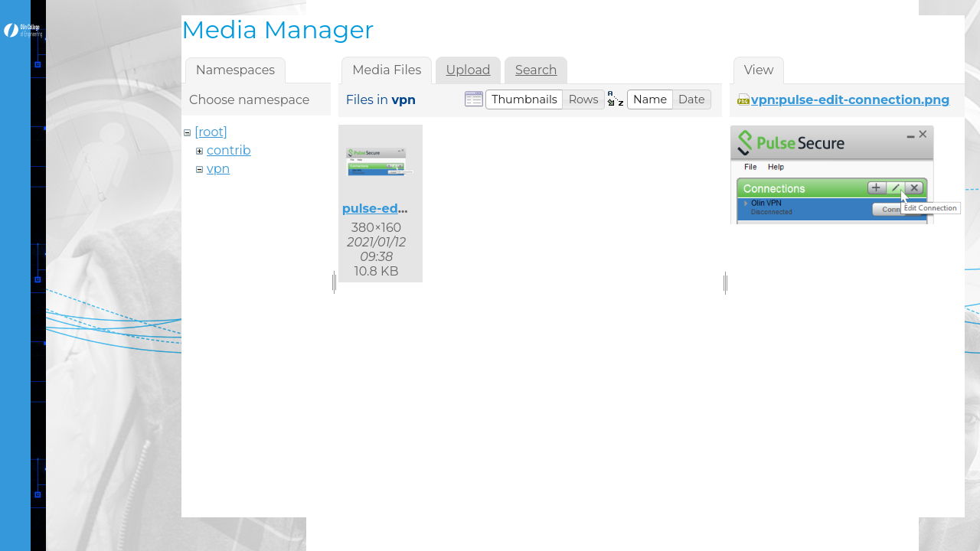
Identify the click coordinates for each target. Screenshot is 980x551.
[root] (211, 132)
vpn (218, 169)
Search (536, 70)
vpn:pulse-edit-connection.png (850, 100)
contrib (229, 150)
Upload (469, 70)
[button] (524, 99)
